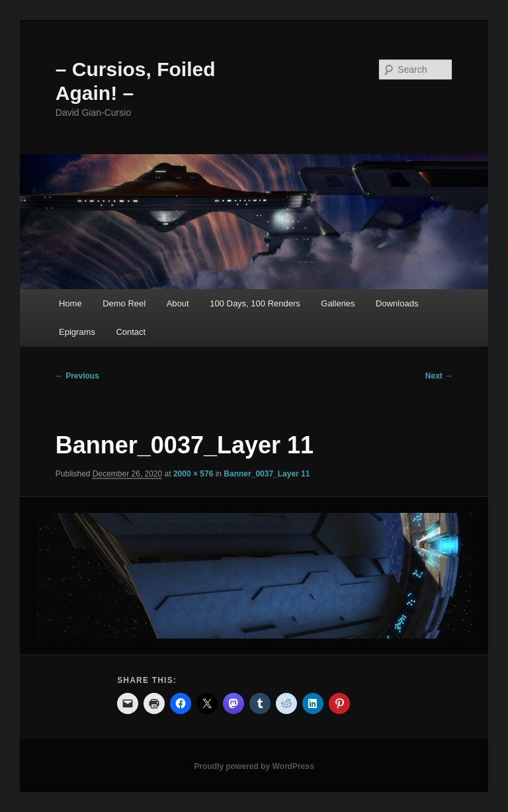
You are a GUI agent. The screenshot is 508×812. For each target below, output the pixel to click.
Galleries (338, 303)
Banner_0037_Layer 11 (267, 474)
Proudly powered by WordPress (254, 766)
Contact (131, 332)
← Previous (77, 376)
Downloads (397, 303)
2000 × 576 (193, 474)
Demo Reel (124, 303)
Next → (439, 376)
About (178, 303)
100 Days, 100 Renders (255, 303)
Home (70, 303)
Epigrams (77, 332)
